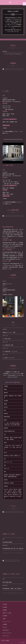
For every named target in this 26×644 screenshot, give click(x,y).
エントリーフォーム (13, 382)
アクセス (5, 627)
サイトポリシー (7, 636)
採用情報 (5, 624)
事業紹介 (5, 610)
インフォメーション (7, 622)
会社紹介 (5, 604)
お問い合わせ (6, 630)
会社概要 (5, 616)
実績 (4, 619)
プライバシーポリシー (8, 633)
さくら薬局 (22, 643)
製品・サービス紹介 (7, 613)
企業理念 (5, 607)
